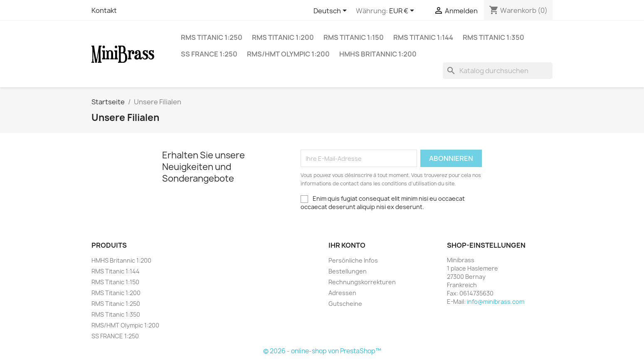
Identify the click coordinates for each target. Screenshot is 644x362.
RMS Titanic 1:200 (283, 37)
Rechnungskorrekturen (362, 282)
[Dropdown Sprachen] (332, 11)
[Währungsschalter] (403, 11)
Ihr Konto (347, 245)
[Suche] (498, 71)
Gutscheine (345, 304)
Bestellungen (348, 271)
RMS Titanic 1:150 (354, 37)
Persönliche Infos (353, 260)
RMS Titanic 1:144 (423, 37)
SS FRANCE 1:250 (209, 54)
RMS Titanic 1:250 (212, 37)
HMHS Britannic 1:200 (378, 54)
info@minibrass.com (496, 302)
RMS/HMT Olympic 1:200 (288, 54)
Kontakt (104, 10)
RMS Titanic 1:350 (493, 37)
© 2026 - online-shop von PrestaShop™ (322, 351)
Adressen (342, 293)
